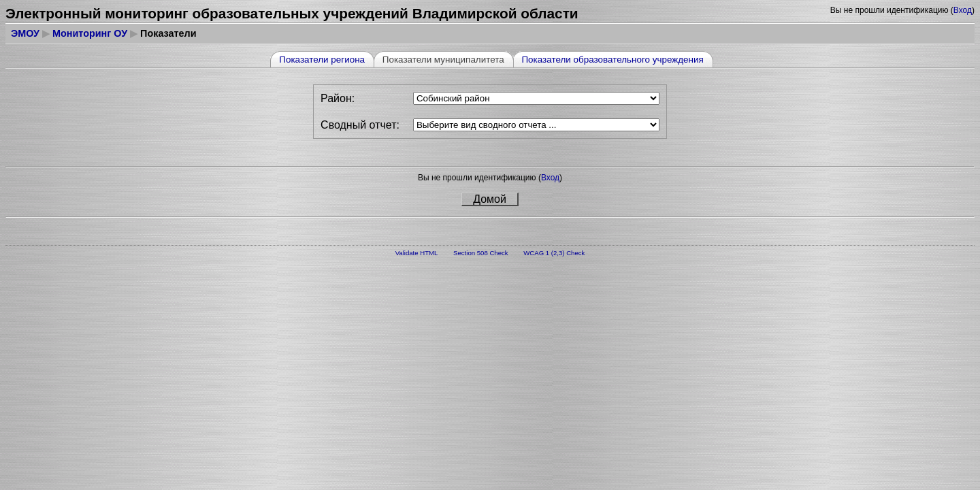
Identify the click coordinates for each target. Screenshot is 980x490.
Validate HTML (417, 253)
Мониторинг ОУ (90, 33)
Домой (490, 199)
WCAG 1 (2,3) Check (554, 253)
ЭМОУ (25, 33)
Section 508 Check (481, 253)
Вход (963, 10)
